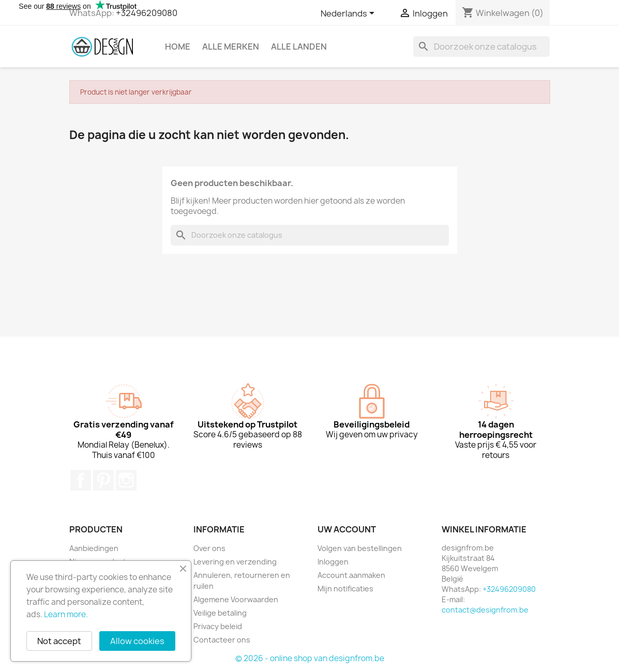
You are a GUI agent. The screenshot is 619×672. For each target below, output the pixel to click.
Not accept (59, 641)
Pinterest (103, 480)
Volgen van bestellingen (360, 548)
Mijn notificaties (345, 589)
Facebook (81, 480)
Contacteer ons (222, 640)
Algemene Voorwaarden (236, 599)
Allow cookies (137, 641)
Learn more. (66, 614)
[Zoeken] (481, 47)
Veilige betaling (220, 613)
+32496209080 (147, 13)
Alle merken (231, 47)
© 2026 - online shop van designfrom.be (310, 658)
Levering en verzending (235, 562)
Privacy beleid (218, 626)
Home (178, 47)
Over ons (209, 548)
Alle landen (299, 47)
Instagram (126, 480)
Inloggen (333, 562)
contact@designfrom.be (485, 610)
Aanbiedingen (94, 548)
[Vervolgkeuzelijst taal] (349, 14)
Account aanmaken (351, 575)
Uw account (347, 529)
